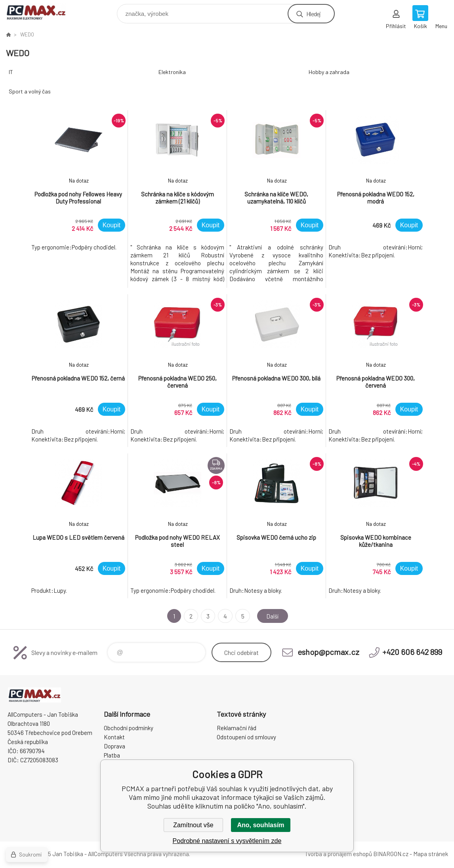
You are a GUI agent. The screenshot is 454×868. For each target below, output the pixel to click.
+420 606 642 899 (412, 652)
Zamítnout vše (193, 825)
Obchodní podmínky (129, 728)
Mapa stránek (431, 854)
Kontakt (114, 737)
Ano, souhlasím (260, 825)
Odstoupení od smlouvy (246, 737)
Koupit (112, 225)
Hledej (313, 14)
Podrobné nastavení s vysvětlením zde (227, 841)
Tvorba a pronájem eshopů (338, 854)
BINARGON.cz (391, 854)
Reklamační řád (237, 728)
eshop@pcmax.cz (328, 652)
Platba (112, 755)
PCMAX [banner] (41, 12)
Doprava (114, 746)
